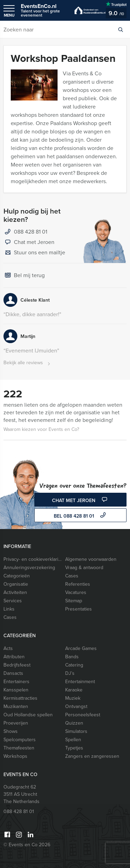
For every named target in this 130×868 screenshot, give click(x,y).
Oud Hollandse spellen (28, 715)
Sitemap (74, 601)
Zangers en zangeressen (92, 756)
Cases (72, 576)
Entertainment (80, 682)
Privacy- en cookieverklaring (33, 559)
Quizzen (74, 723)
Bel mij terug (24, 276)
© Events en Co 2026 (27, 845)
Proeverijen (16, 723)
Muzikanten (16, 706)
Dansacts (13, 673)
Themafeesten (19, 748)
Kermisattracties (20, 698)
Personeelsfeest (83, 715)
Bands (72, 657)
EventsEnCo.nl (44, 10)
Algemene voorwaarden (91, 559)
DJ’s (70, 673)
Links (9, 609)
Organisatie (16, 584)
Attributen (14, 657)
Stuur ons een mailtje (34, 253)
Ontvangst (76, 706)
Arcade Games (81, 648)
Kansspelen (16, 690)
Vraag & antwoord (84, 568)
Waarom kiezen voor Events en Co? (41, 429)
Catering (74, 665)
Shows (11, 731)
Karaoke (74, 690)
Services (13, 601)
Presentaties (79, 609)
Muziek (73, 698)
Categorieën (17, 576)
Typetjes (74, 748)
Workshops (15, 756)
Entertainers (16, 682)
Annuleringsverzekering (29, 568)
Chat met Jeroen (29, 243)
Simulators (76, 731)
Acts (8, 648)
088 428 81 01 (31, 232)
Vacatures (76, 592)
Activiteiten (15, 592)
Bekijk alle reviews (28, 363)
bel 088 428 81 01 (81, 516)
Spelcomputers (20, 740)
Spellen (73, 740)
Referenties (78, 584)
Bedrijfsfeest (17, 665)
